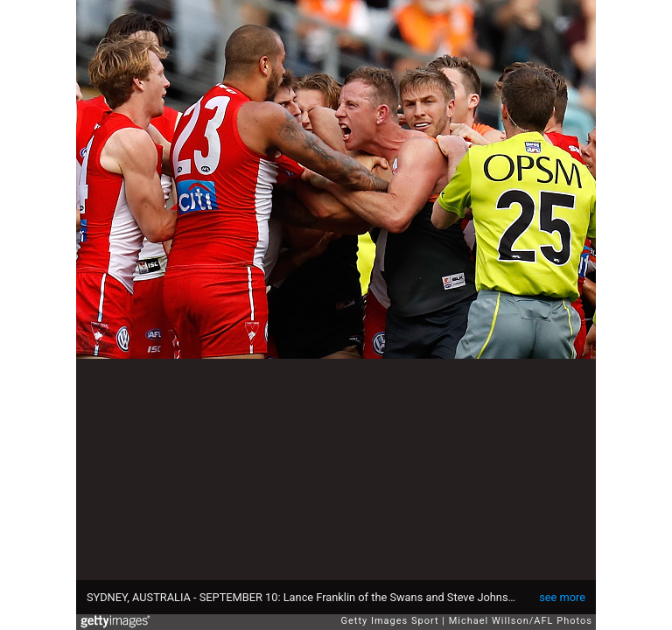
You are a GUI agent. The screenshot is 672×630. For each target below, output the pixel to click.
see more (562, 597)
